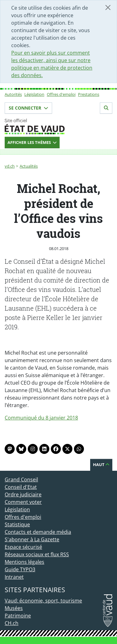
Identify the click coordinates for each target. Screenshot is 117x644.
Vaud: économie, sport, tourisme (43, 601)
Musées (14, 608)
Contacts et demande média (38, 532)
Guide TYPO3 (20, 569)
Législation (34, 94)
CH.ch (12, 623)
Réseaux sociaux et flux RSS (37, 554)
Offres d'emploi (61, 94)
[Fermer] (108, 7)
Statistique (17, 524)
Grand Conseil (21, 479)
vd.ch (10, 166)
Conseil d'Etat (21, 487)
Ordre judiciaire (23, 494)
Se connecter (28, 108)
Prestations (89, 94)
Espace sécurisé (23, 547)
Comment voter (23, 502)
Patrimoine (18, 616)
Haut (101, 465)
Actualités (29, 166)
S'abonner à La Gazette (32, 539)
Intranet (14, 577)
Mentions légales (24, 562)
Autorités (13, 94)
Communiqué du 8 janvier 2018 (41, 418)
